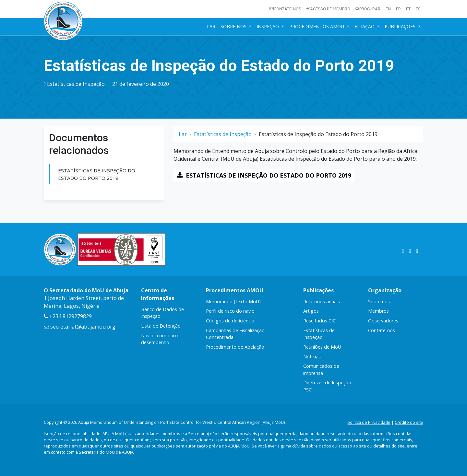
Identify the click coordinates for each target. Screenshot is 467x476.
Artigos (311, 311)
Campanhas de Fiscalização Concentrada (235, 334)
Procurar (368, 9)
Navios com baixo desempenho (160, 339)
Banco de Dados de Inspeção (162, 313)
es (418, 9)
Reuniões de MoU (322, 347)
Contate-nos (285, 9)
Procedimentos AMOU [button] (317, 26)
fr (398, 9)
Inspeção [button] (268, 26)
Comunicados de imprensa (321, 370)
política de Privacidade (369, 422)
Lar (211, 26)
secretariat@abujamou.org (80, 327)
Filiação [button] (365, 26)
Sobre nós (379, 302)
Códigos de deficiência (230, 321)
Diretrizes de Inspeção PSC (327, 386)
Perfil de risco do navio (230, 311)
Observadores (383, 321)
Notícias (312, 357)
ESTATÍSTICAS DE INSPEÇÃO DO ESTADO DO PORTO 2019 (97, 174)
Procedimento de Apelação (235, 347)
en (388, 9)
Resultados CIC (319, 321)
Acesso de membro (328, 9)
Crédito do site (409, 422)
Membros (378, 311)
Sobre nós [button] (234, 26)
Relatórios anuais (322, 302)
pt (408, 9)
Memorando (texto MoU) (233, 302)
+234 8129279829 (68, 316)
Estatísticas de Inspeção (76, 84)
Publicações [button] (401, 26)
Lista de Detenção (161, 326)
